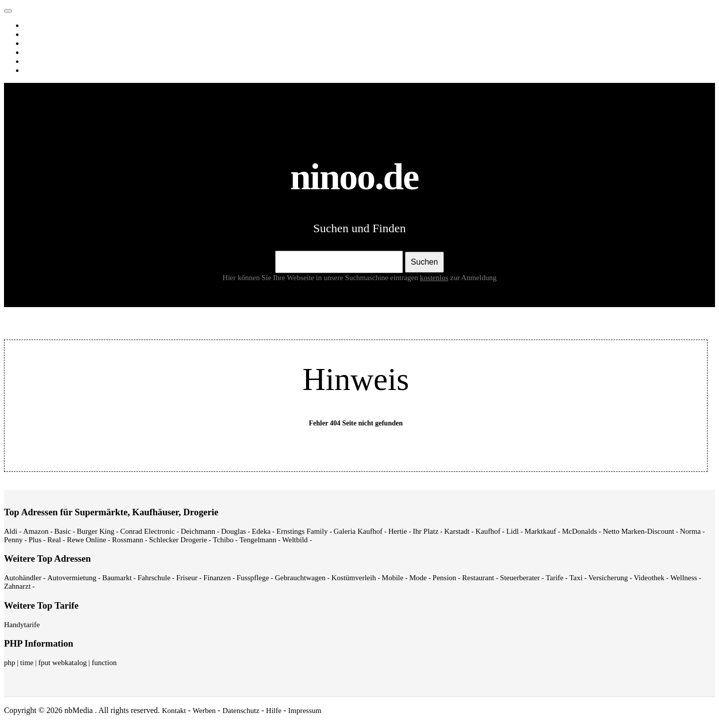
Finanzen (217, 578)
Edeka (261, 531)
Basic (63, 531)
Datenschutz (241, 711)
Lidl (513, 531)
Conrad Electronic (148, 531)
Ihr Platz (426, 531)
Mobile (393, 578)
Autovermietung (72, 578)
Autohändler (23, 578)
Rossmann (128, 540)
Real (54, 540)
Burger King (96, 531)
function (104, 663)
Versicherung (608, 578)
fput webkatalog (63, 663)
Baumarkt (117, 578)
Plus (35, 540)
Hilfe (274, 711)
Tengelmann (258, 540)
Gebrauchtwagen (300, 578)
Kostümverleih (354, 578)
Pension (444, 578)
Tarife (555, 578)
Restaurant (478, 578)
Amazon (36, 531)
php (10, 663)
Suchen (424, 262)
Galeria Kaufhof (358, 531)
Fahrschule (154, 578)
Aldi (11, 531)
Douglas (234, 531)
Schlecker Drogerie (178, 540)
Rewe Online (87, 540)
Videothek (649, 578)
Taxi (576, 578)
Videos (36, 43)
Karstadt (457, 531)
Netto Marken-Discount (638, 531)
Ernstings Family (302, 531)
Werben (204, 711)
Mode (418, 578)
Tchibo (223, 540)
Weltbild (295, 540)
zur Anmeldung (474, 278)
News (34, 52)
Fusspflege (253, 578)
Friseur (187, 578)
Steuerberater (520, 578)
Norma (691, 531)
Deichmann (198, 531)
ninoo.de (28, 8)
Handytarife (22, 625)
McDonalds (580, 531)
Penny (13, 540)
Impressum (305, 711)
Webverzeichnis (50, 61)
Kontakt (174, 711)
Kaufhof (488, 531)
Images (37, 34)
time (27, 663)
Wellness (684, 578)
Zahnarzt (17, 586)
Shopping (40, 70)
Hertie (398, 531)
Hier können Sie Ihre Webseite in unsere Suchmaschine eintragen (337, 278)
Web (32, 25)
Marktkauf (540, 531)
